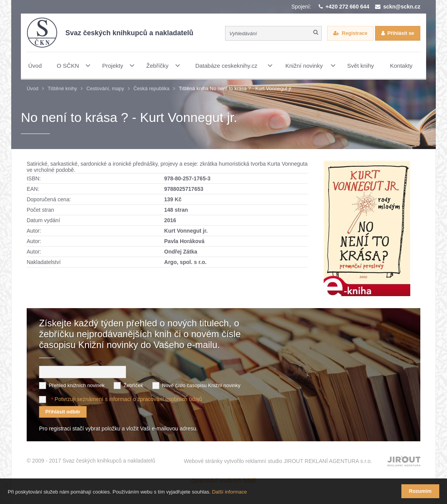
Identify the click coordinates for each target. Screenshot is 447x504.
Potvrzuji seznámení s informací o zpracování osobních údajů (128, 399)
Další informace (229, 492)
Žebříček (133, 385)
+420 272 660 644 (347, 7)
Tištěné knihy (62, 88)
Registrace (355, 33)
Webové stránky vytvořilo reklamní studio (278, 461)
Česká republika (151, 88)
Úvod (32, 88)
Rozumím (421, 491)
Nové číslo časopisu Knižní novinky (201, 385)
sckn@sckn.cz (402, 7)
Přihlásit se (401, 33)
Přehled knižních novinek (77, 385)
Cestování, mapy (105, 88)
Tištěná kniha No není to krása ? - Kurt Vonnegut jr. (235, 88)
